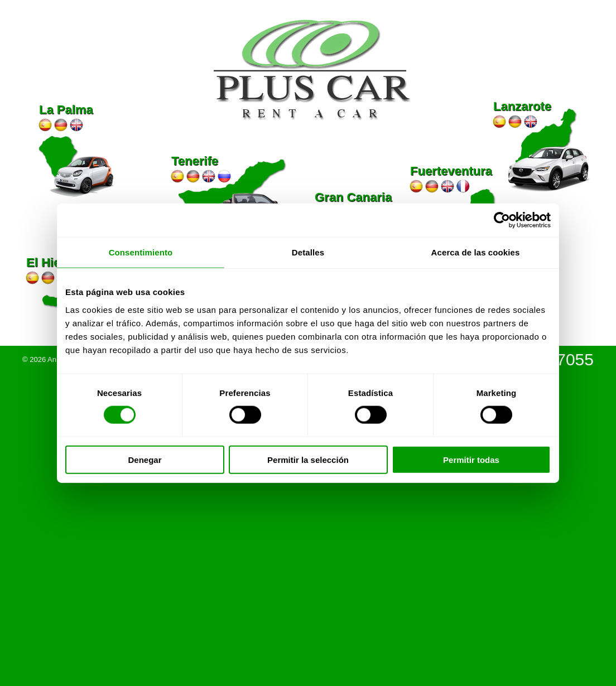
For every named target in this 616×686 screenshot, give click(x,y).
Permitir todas (471, 459)
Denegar (145, 459)
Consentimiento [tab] (141, 252)
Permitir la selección (308, 459)
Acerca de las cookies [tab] (476, 252)
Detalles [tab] (308, 252)
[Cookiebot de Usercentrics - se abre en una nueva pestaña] (502, 220)
